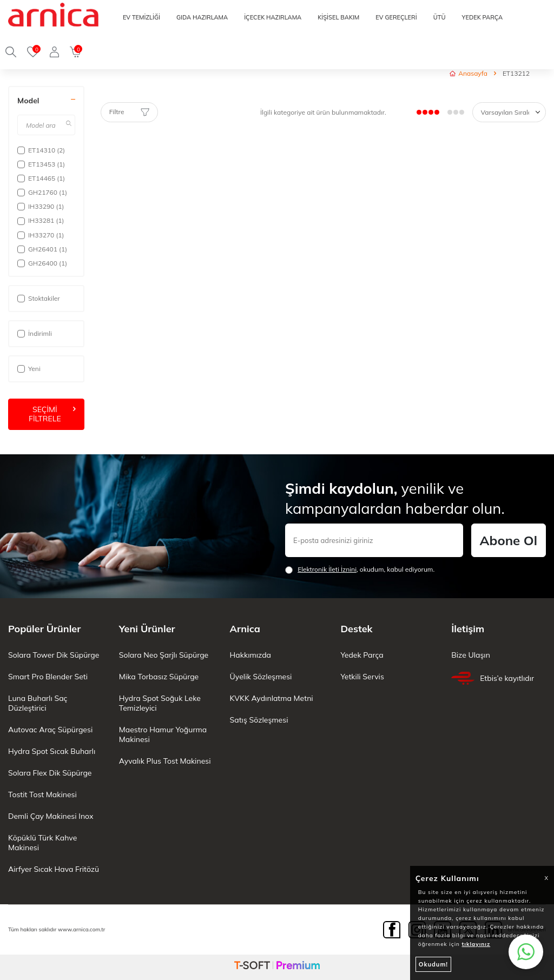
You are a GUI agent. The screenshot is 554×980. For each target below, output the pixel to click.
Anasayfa (469, 73)
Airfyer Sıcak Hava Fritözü (54, 869)
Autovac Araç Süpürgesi (50, 730)
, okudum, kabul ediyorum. (360, 570)
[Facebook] (392, 930)
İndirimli (35, 333)
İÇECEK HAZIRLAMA (273, 17)
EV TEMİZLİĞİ (141, 17)
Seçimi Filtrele (52, 414)
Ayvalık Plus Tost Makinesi (165, 761)
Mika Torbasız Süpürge (159, 677)
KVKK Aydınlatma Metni (272, 698)
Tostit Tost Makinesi (42, 794)
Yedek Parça (362, 655)
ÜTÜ (440, 17)
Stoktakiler (39, 298)
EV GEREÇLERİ (396, 17)
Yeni (29, 369)
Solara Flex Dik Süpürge (50, 773)
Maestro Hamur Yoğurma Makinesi (163, 734)
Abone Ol (509, 540)
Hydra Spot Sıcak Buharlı (52, 751)
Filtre (129, 112)
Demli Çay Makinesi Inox (51, 816)
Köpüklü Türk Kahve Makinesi (42, 843)
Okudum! (433, 964)
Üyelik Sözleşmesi (261, 677)
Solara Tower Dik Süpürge (54, 655)
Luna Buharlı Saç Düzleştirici (38, 703)
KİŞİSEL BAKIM (338, 17)
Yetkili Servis (362, 677)
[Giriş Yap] (54, 52)
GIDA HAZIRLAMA (202, 17)
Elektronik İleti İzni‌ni (327, 569)
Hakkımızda (250, 655)
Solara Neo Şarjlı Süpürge (164, 655)
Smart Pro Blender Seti (48, 677)
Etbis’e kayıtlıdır (493, 678)
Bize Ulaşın (471, 655)
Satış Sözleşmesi (259, 720)
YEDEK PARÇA (482, 17)
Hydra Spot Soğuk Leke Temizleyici (160, 703)
